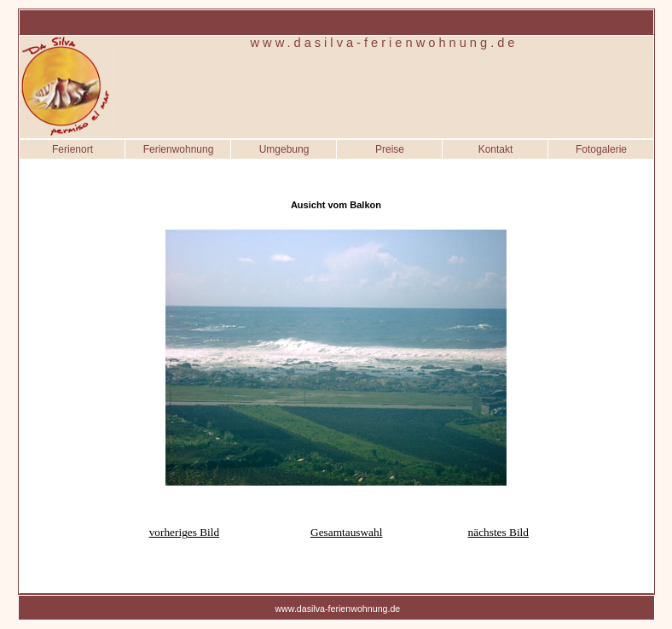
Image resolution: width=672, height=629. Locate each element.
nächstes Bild (498, 532)
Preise (390, 149)
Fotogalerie (601, 149)
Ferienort (72, 149)
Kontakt (496, 149)
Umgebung (284, 149)
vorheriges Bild (185, 532)
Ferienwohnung (179, 149)
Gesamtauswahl (346, 532)
